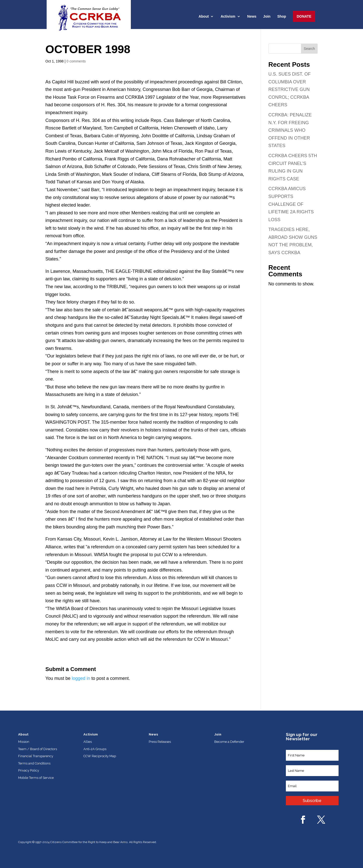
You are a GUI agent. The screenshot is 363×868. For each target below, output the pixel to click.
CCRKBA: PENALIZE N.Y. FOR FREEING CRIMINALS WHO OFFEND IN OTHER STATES (290, 130)
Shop (282, 16)
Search (309, 49)
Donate (304, 16)
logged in (81, 678)
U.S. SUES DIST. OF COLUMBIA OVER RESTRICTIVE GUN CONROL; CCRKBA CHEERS (290, 89)
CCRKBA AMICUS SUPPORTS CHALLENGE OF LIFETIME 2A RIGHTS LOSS (291, 204)
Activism (228, 16)
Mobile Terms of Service (36, 778)
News (252, 16)
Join (267, 16)
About (204, 16)
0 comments (76, 61)
